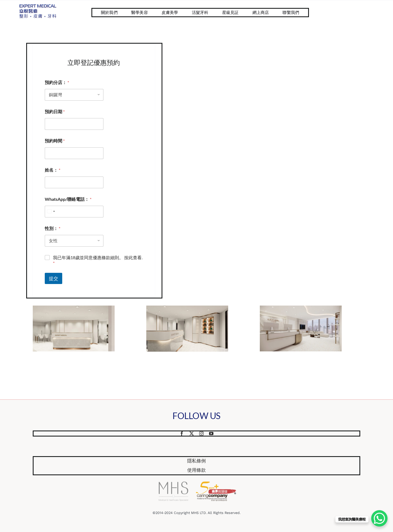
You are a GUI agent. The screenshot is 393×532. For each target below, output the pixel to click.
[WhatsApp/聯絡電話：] (74, 212)
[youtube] (211, 434)
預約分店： (57, 82)
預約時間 (55, 141)
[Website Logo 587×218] (38, 6)
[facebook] (182, 434)
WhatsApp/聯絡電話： (68, 199)
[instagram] (201, 434)
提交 (53, 278)
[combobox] (51, 212)
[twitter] (192, 434)
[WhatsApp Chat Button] (379, 518)
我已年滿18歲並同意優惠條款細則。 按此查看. (98, 260)
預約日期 (55, 111)
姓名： (53, 170)
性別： (53, 228)
